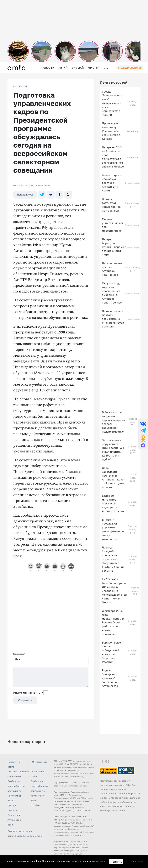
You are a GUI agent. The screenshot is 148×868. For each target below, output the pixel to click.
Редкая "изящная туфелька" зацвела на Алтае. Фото (110, 678)
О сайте (35, 805)
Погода (12, 805)
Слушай (78, 68)
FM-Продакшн (39, 762)
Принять (116, 862)
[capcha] (46, 693)
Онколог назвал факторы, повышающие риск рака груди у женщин (113, 319)
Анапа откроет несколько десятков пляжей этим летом (112, 183)
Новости (48, 68)
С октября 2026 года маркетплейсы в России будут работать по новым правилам (113, 622)
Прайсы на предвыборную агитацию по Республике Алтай (16, 791)
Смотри (94, 68)
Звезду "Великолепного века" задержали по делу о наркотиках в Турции (113, 103)
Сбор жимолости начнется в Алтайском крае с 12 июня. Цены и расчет (113, 477)
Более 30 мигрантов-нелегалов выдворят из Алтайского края (113, 503)
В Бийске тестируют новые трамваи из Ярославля (112, 205)
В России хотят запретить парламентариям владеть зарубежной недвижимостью (113, 422)
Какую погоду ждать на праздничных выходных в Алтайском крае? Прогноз (112, 293)
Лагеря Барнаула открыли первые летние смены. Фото (113, 247)
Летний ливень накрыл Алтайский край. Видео (112, 269)
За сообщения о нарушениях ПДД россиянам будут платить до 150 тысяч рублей (113, 450)
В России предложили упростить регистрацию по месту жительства (113, 529)
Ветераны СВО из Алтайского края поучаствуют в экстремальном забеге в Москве (113, 157)
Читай (63, 68)
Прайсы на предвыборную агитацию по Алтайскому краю (39, 791)
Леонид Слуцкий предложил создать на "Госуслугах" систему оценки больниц (113, 559)
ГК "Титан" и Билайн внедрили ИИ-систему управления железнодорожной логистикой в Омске (114, 591)
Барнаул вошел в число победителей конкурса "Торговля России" (112, 652)
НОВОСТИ (20, 86)
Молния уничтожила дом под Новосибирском (113, 225)
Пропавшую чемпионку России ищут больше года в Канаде (111, 131)
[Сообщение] (51, 677)
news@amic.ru (61, 807)
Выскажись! (25, 194)
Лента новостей (114, 82)
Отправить (25, 700)
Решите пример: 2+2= (28, 693)
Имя (17, 659)
